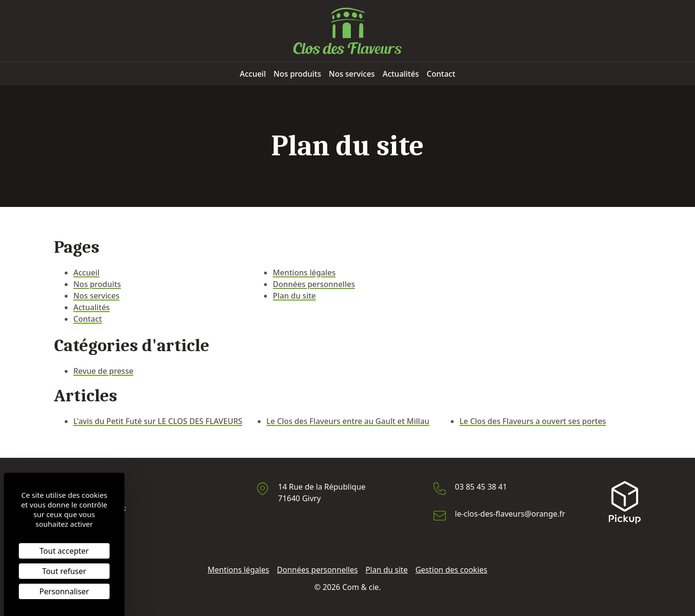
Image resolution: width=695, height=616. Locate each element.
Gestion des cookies (452, 570)
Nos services (352, 74)
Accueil (253, 74)
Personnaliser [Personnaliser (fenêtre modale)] (64, 591)
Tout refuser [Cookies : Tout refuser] (64, 571)
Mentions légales (304, 273)
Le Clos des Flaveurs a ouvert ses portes (533, 421)
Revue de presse (103, 371)
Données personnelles (314, 284)
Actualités (401, 74)
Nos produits (297, 74)
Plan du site (294, 296)
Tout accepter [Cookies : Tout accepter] (64, 551)
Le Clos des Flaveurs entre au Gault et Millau (348, 421)
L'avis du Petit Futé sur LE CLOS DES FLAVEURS (158, 421)
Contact (441, 74)
